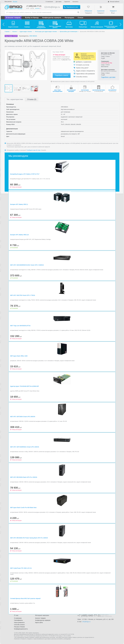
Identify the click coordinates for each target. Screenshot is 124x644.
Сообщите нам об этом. (34, 150)
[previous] (4, 24)
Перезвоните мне (71, 7)
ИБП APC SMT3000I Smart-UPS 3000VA (23, 417)
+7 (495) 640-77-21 (34, 6)
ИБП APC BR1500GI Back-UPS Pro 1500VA (24, 477)
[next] (120, 24)
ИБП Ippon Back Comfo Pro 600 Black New (23, 508)
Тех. (15, 99)
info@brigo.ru (52, 7)
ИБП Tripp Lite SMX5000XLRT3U (20, 326)
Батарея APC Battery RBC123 (19, 235)
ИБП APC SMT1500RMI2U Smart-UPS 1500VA (25, 447)
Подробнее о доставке (108, 77)
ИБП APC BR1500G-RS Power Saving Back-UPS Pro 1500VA (29, 538)
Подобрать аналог (62, 75)
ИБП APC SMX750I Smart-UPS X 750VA (23, 295)
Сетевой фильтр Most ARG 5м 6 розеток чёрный (25, 598)
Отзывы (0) (32, 99)
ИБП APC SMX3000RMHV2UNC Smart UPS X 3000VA (27, 265)
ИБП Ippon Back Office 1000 (19, 356)
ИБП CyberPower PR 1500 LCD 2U (21, 568)
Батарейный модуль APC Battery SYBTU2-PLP (25, 174)
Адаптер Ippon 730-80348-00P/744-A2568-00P (25, 386)
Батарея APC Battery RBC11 (19, 204)
